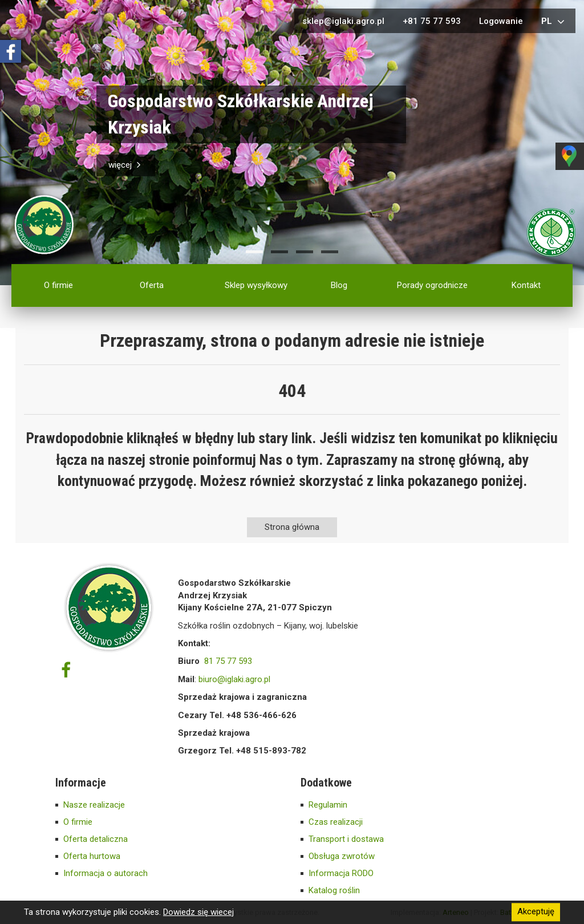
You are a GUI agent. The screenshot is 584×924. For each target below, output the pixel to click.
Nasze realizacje (94, 805)
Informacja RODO (341, 873)
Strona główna (292, 527)
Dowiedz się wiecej (198, 912)
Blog (339, 285)
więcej (126, 165)
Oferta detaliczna (96, 839)
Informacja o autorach (106, 873)
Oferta (152, 285)
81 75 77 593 (228, 661)
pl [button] (554, 22)
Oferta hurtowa (92, 856)
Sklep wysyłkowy (256, 285)
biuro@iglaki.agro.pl (234, 679)
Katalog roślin (334, 890)
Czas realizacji (336, 822)
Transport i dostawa (346, 839)
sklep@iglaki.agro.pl (343, 21)
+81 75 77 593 (432, 21)
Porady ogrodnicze (432, 285)
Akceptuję (536, 912)
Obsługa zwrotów (342, 856)
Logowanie (501, 21)
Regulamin (328, 805)
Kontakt (526, 285)
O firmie (58, 285)
